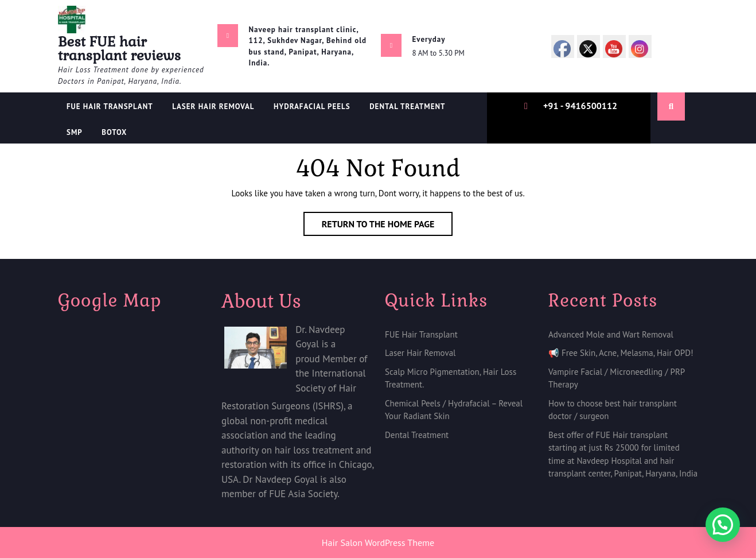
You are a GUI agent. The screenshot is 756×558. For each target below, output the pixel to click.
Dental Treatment (417, 435)
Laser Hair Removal (213, 106)
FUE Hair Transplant (110, 106)
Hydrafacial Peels (312, 106)
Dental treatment (407, 106)
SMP (75, 132)
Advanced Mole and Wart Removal (611, 334)
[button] (723, 525)
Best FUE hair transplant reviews (119, 49)
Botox (114, 132)
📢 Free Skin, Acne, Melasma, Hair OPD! (621, 353)
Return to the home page (387, 226)
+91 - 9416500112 (580, 106)
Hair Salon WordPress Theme (378, 542)
